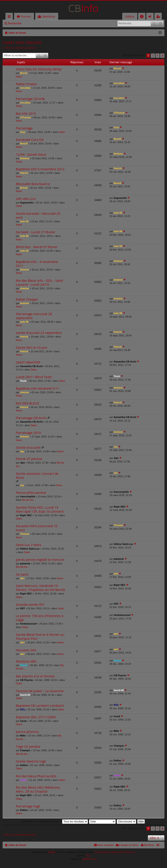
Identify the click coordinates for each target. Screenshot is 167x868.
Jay (22, 451)
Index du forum (17, 845)
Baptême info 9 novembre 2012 (40, 169)
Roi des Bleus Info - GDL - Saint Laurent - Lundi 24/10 (39, 283)
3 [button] (158, 56)
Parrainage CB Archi (31, 418)
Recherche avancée (160, 23)
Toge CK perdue (28, 746)
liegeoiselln (27, 203)
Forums (26, 16)
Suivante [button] (162, 56)
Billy (23, 709)
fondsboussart (28, 624)
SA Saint (22, 574)
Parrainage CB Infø (30, 99)
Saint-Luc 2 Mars (29, 545)
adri (22, 578)
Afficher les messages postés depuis (55, 821)
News (19, 91)
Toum (23, 381)
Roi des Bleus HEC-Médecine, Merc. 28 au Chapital (38, 789)
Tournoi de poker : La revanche (40, 691)
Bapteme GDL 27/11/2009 (36, 717)
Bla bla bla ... (29, 500)
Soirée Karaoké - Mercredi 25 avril (38, 216)
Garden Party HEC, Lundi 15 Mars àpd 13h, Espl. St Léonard (40, 509)
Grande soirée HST (30, 605)
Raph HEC (26, 515)
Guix (23, 132)
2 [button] (153, 56)
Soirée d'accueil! (28, 447)
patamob (25, 563)
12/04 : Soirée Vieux (31, 154)
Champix (25, 750)
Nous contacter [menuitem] (106, 845)
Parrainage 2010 (28, 433)
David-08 (25, 695)
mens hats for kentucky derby (39, 69)
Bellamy (25, 158)
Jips (22, 463)
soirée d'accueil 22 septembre (39, 333)
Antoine (25, 270)
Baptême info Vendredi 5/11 (38, 388)
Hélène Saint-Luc (30, 549)
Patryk (24, 665)
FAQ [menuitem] (143, 17)
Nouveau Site (26, 650)
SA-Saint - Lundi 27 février (36, 232)
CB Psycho (26, 680)
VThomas (26, 117)
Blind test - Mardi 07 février (37, 247)
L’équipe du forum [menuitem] (129, 845)
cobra (23, 780)
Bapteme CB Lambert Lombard (40, 706)
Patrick (24, 173)
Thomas (25, 534)
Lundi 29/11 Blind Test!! (34, 377)
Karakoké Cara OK (30, 140)
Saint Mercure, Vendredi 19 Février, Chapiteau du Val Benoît (41, 588)
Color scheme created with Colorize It (115, 852)
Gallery (130, 16)
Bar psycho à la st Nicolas (35, 676)
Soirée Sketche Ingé (31, 761)
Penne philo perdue (31, 493)
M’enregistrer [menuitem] (159, 17)
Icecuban (25, 88)
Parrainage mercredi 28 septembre (34, 316)
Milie (23, 736)
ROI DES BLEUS (27, 403)
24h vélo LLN (26, 199)
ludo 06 (24, 221)
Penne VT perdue (29, 459)
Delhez (24, 765)
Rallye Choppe (27, 299)
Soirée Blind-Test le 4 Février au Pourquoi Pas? (40, 637)
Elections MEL (26, 661)
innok (23, 721)
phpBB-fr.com (90, 859)
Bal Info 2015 (26, 114)
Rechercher (15, 23)
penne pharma (27, 732)
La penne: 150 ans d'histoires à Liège (40, 618)
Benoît (24, 144)
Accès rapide (10, 17)
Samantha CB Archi (31, 366)
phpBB (52, 852)
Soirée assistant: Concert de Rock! (37, 476)
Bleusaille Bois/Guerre (33, 184)
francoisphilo (28, 496)
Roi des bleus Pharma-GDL (36, 776)
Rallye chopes (26, 84)
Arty (88, 856)
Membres (49, 16)
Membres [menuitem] (149, 845)
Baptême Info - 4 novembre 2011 (37, 264)
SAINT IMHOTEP (28, 362)
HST (22, 608)
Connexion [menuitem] (151, 17)
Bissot (24, 73)
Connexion (34, 23)
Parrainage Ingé (28, 806)
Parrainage (24, 128)
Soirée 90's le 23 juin (32, 348)
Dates (19, 77)
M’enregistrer (55, 23)
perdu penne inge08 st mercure (40, 560)
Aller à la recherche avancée (21, 48)
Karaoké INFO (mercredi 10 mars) (37, 528)
